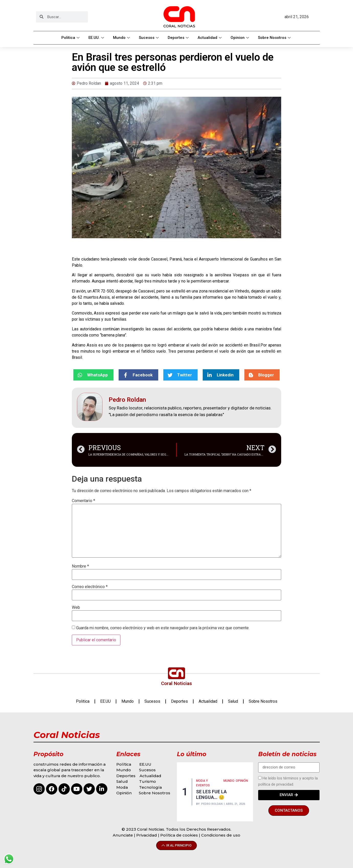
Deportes (179, 38)
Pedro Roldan (212, 804)
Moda (122, 787)
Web (76, 607)
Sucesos (149, 38)
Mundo (122, 38)
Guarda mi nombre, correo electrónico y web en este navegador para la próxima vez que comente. (163, 628)
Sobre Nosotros (275, 38)
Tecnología (150, 787)
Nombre (80, 566)
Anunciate (123, 835)
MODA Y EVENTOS (203, 783)
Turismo (147, 781)
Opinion (240, 38)
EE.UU (105, 701)
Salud (233, 701)
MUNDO (229, 781)
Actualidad (210, 38)
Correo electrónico (90, 587)
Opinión (124, 793)
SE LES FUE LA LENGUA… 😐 (211, 794)
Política (124, 764)
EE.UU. (97, 38)
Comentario (83, 501)
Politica (71, 38)
